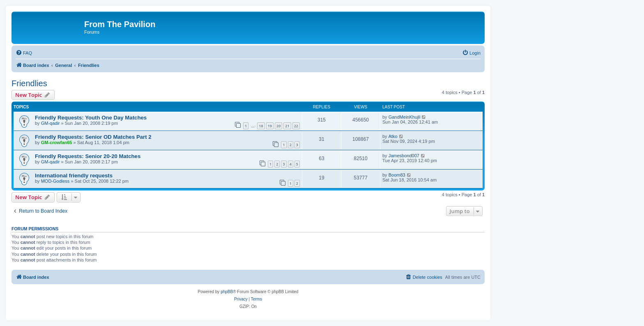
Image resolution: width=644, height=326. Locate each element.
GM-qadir (51, 123)
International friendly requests (74, 176)
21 (287, 126)
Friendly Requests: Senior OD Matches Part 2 (93, 137)
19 (270, 126)
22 (296, 126)
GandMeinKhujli (405, 117)
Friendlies (29, 83)
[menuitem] (24, 53)
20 (278, 126)
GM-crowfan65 (57, 142)
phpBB (227, 292)
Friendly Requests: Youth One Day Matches (91, 118)
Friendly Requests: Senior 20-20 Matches (88, 156)
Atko (393, 136)
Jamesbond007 (404, 156)
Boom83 (397, 175)
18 (261, 126)
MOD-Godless (55, 181)
